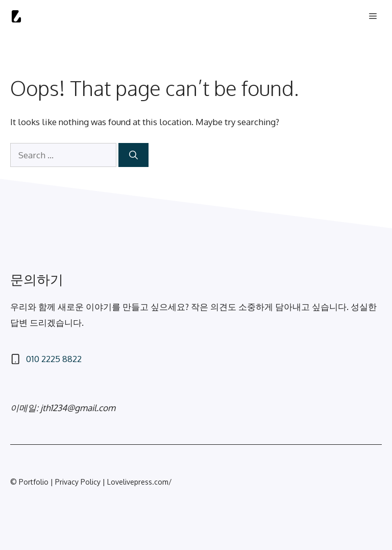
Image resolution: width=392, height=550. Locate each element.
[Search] (133, 155)
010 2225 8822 (54, 359)
